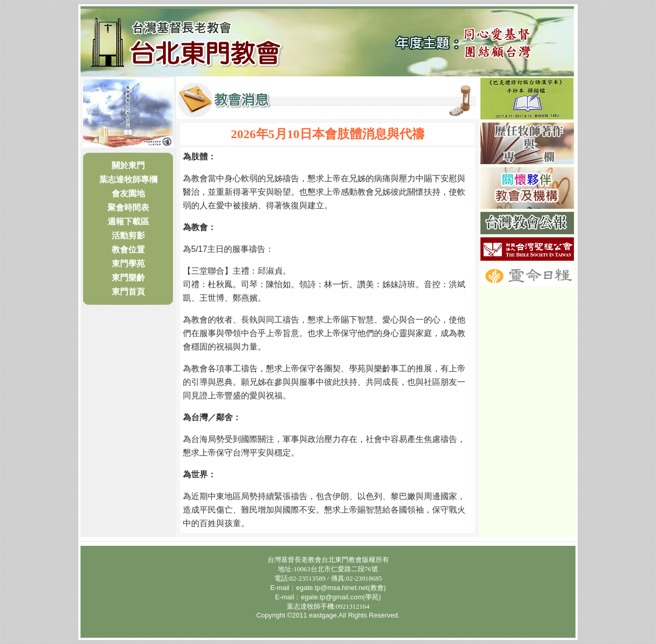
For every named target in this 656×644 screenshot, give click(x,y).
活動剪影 (128, 236)
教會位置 (128, 250)
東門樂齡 (128, 278)
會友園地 (128, 193)
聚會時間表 (128, 207)
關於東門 (128, 165)
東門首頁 (128, 292)
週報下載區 (128, 222)
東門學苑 (128, 264)
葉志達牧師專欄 (128, 179)
